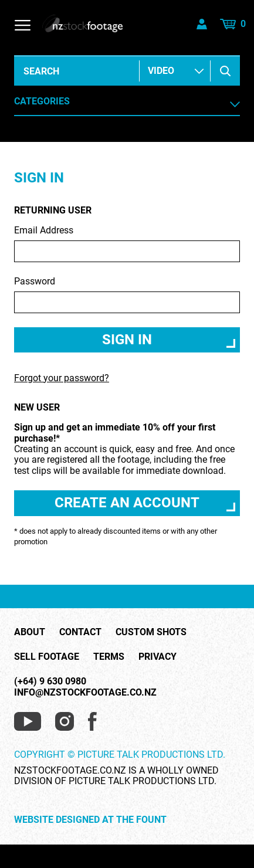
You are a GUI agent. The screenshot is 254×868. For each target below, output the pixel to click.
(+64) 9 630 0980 (50, 681)
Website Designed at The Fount (90, 820)
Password (127, 295)
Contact (80, 632)
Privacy (158, 657)
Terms (109, 657)
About (30, 632)
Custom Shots (151, 632)
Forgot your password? (62, 378)
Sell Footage (47, 657)
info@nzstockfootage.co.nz (85, 692)
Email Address (127, 244)
